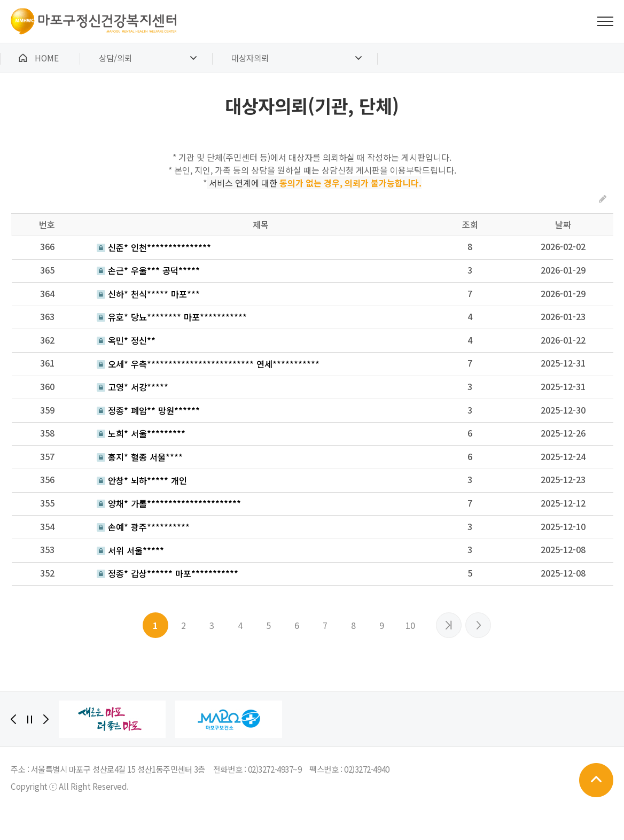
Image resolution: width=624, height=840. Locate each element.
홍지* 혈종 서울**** (140, 457)
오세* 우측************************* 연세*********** (208, 364)
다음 (449, 625)
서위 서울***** (130, 550)
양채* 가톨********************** (169, 503)
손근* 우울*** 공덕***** (148, 270)
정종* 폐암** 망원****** (148, 410)
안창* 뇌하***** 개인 (142, 480)
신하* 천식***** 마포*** (148, 294)
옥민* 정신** (126, 340)
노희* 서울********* (141, 433)
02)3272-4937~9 (275, 769)
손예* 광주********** (143, 527)
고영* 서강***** (132, 387)
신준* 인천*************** (154, 247)
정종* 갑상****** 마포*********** (167, 573)
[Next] (46, 719)
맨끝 (478, 625)
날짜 (563, 224)
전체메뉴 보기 (605, 21)
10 (410, 625)
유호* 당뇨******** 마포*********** (172, 317)
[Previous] (13, 719)
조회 (470, 224)
